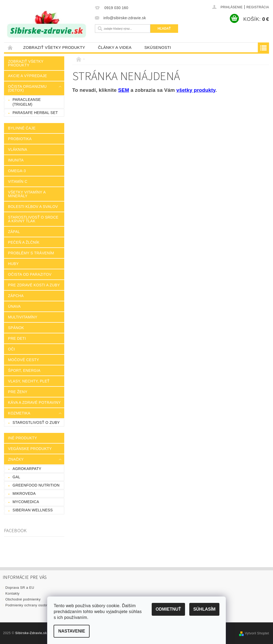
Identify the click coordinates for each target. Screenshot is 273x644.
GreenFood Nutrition (36, 485)
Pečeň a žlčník (24, 242)
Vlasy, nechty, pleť (29, 381)
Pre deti (17, 338)
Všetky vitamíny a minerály (27, 194)
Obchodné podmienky (23, 599)
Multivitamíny (23, 317)
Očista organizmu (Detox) (27, 88)
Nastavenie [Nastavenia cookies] (72, 631)
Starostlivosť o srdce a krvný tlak (33, 219)
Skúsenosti (158, 47)
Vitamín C (18, 181)
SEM (124, 90)
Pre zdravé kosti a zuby (34, 285)
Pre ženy (18, 392)
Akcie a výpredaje (27, 76)
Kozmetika (19, 413)
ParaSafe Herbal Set (35, 113)
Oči (11, 349)
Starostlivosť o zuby (36, 422)
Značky (16, 459)
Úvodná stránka (10, 47)
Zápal (14, 232)
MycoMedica (26, 502)
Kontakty (12, 593)
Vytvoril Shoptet (257, 633)
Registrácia (258, 7)
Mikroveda (24, 493)
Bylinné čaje (22, 128)
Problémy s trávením (31, 253)
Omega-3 (17, 171)
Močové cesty (24, 360)
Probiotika (20, 139)
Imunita (16, 160)
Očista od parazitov (30, 274)
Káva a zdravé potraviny (34, 402)
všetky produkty (196, 90)
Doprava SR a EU (20, 588)
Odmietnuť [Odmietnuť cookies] (168, 609)
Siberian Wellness (33, 510)
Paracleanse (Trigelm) (27, 102)
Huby (13, 264)
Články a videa (115, 47)
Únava (14, 306)
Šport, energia (24, 370)
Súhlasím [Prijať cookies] (204, 609)
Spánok (16, 328)
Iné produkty (23, 438)
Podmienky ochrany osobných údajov (35, 605)
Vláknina (18, 149)
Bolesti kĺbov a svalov (33, 207)
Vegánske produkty (30, 449)
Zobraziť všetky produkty (54, 47)
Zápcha (16, 296)
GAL (16, 477)
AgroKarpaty (27, 469)
